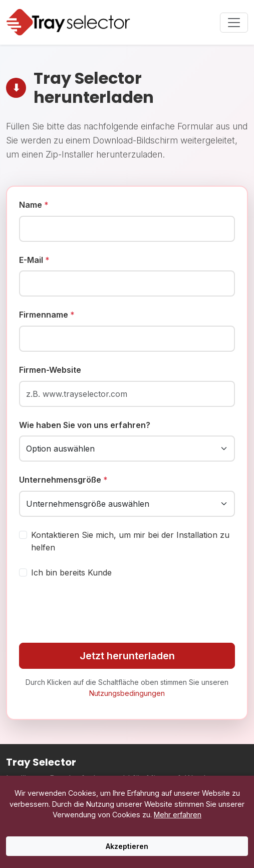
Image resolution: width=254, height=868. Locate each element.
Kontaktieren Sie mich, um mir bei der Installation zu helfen (130, 541)
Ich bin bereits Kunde (71, 572)
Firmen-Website (50, 370)
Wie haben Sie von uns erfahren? (85, 425)
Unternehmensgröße (63, 480)
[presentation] (95, 611)
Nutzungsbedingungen (127, 693)
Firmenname (47, 315)
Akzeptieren (127, 846)
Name (34, 205)
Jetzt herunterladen (127, 656)
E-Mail (34, 260)
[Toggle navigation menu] (234, 23)
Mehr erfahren (178, 815)
